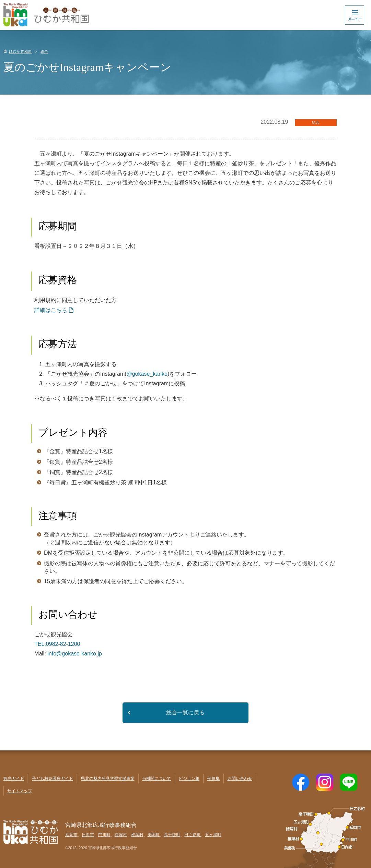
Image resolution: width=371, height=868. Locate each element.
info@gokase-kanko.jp (75, 654)
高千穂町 (172, 835)
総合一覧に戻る (185, 713)
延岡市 (71, 835)
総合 (44, 51)
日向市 (88, 835)
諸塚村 (121, 835)
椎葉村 (137, 835)
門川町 (104, 835)
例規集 (213, 779)
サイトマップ (20, 791)
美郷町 (154, 835)
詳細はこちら (51, 310)
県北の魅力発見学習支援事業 (108, 779)
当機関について (156, 779)
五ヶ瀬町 (213, 835)
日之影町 (193, 835)
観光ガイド (14, 779)
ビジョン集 (189, 779)
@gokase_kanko (147, 374)
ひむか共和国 (20, 51)
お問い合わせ (240, 779)
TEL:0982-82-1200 (57, 644)
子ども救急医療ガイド (53, 779)
